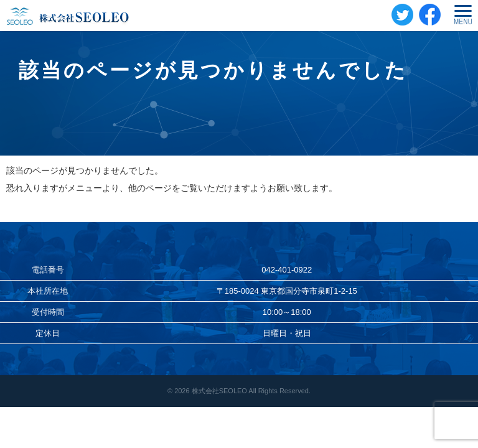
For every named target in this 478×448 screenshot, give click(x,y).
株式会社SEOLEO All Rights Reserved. (251, 391)
